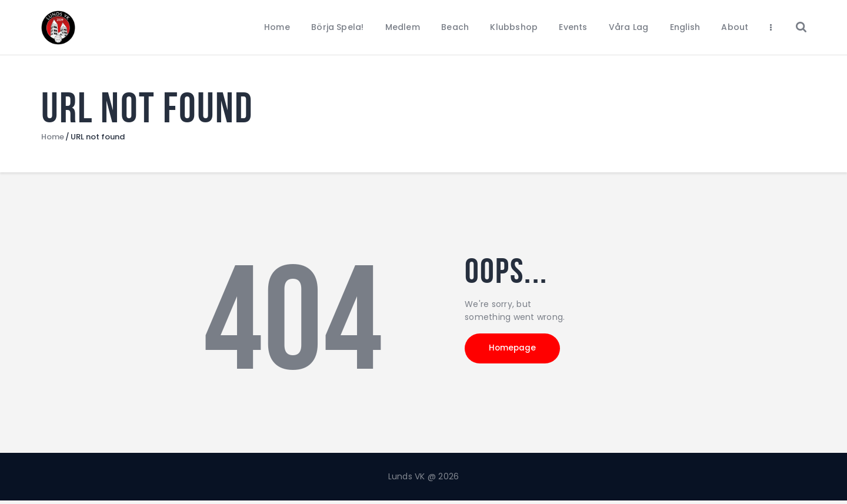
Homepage (518, 353)
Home (53, 140)
